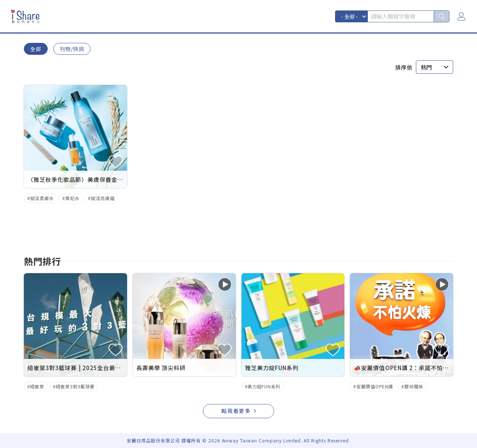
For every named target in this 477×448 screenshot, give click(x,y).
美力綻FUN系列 (264, 386)
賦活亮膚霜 (103, 198)
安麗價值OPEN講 (375, 386)
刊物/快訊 (72, 49)
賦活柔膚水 (42, 198)
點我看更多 (236, 411)
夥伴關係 (414, 386)
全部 (36, 49)
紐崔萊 (37, 386)
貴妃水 (72, 198)
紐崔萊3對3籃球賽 (75, 386)
